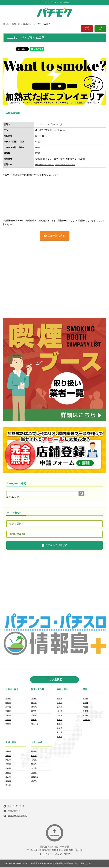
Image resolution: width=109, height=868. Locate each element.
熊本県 (34, 765)
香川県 (8, 778)
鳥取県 (8, 752)
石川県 (60, 707)
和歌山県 (86, 721)
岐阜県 (60, 725)
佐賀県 (34, 756)
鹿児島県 (35, 778)
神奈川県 (35, 725)
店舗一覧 (17, 24)
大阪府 (85, 707)
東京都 (34, 721)
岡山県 (8, 760)
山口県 (8, 769)
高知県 (8, 787)
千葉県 (34, 716)
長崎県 (34, 760)
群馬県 (34, 707)
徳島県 (8, 774)
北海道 (8, 699)
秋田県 (8, 716)
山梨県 (60, 716)
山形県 (8, 721)
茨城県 (34, 699)
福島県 (8, 725)
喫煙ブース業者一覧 (18, 816)
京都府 (85, 703)
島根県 (8, 756)
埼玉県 (34, 712)
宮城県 (8, 712)
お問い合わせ (14, 811)
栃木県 (34, 703)
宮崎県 (34, 774)
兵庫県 (85, 712)
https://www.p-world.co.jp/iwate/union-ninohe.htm (57, 165)
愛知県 (60, 734)
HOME (6, 24)
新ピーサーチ (34, 175)
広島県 (8, 765)
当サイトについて (17, 806)
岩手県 (8, 707)
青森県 (8, 703)
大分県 (34, 769)
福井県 (60, 712)
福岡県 (34, 752)
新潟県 (60, 699)
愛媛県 (8, 782)
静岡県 (60, 730)
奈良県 (85, 716)
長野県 (60, 721)
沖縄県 (34, 782)
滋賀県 (85, 699)
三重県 (60, 738)
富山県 (60, 703)
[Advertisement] (54, 196)
